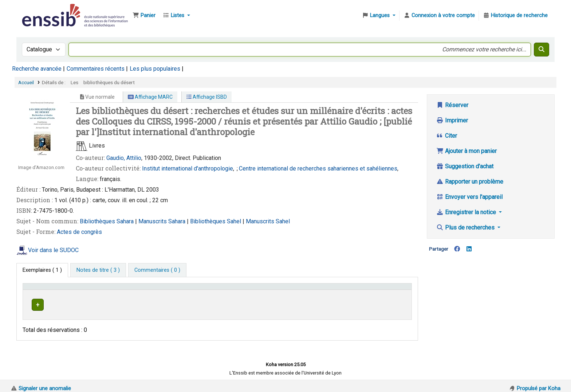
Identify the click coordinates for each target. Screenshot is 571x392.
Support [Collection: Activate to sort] (124, 290)
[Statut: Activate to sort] (390, 290)
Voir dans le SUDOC (53, 250)
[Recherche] (542, 50)
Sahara (126, 221)
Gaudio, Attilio (124, 158)
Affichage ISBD (207, 97)
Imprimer (452, 120)
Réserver (452, 105)
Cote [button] (252, 290)
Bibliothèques (98, 221)
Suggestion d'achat (465, 166)
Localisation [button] (179, 290)
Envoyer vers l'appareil (469, 197)
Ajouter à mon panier (466, 151)
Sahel (235, 221)
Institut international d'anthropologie (188, 168)
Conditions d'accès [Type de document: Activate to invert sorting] (48, 290)
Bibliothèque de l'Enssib (39, 10)
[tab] (98, 270)
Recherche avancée (37, 69)
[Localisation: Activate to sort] (202, 290)
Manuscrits (153, 221)
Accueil (26, 82)
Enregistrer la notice (467, 212)
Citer (447, 136)
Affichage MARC (150, 97)
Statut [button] (378, 290)
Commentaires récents (96, 69)
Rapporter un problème (470, 182)
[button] (144, 16)
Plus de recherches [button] (466, 228)
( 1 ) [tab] (42, 270)
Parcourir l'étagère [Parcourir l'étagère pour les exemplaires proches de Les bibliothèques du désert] (299, 304)
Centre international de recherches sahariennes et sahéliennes (318, 168)
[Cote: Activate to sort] (306, 290)
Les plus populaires (155, 69)
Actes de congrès (79, 232)
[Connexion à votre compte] (439, 16)
